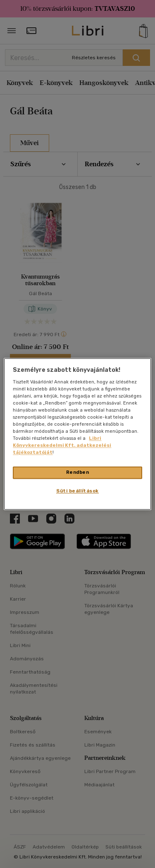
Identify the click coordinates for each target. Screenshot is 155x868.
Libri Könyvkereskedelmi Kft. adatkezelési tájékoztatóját (62, 446)
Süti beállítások (77, 491)
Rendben (78, 473)
